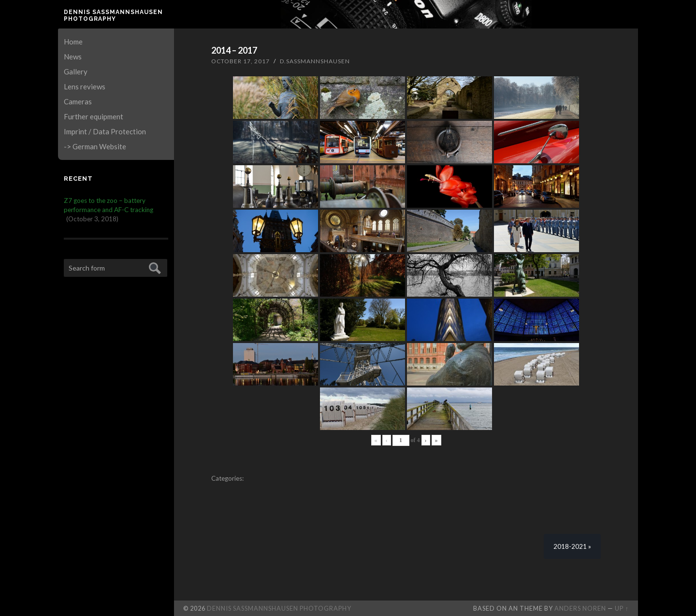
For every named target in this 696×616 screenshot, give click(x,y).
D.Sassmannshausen (315, 61)
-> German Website (95, 146)
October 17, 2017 (240, 61)
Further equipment (94, 116)
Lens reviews (85, 86)
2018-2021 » (572, 546)
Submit (153, 267)
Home (73, 42)
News (73, 57)
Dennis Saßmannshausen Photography (113, 15)
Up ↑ (622, 608)
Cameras (78, 101)
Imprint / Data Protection (105, 131)
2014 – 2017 (234, 50)
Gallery (76, 72)
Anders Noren (580, 608)
